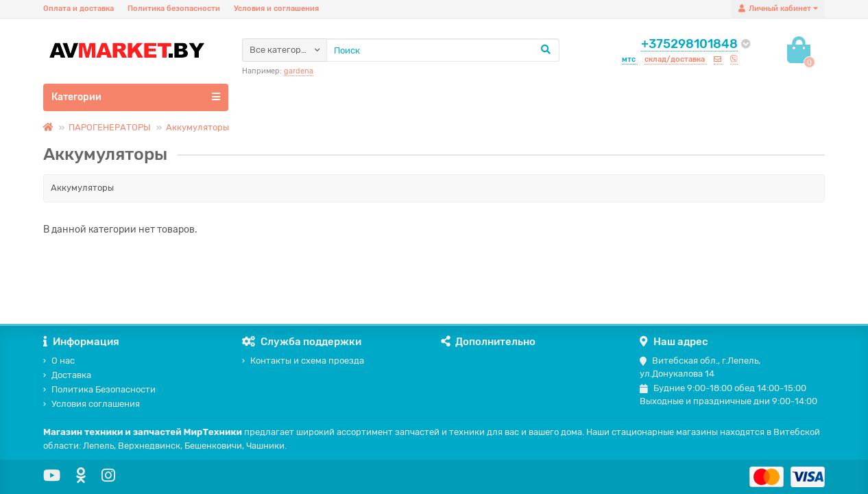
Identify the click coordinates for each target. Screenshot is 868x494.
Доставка (67, 375)
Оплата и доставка (79, 9)
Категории (136, 97)
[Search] (443, 50)
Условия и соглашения (276, 9)
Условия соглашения (92, 404)
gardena (299, 71)
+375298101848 (689, 44)
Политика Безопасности (99, 389)
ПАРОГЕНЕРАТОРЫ (110, 127)
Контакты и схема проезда (303, 361)
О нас (59, 361)
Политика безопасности (174, 9)
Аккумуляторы (197, 127)
